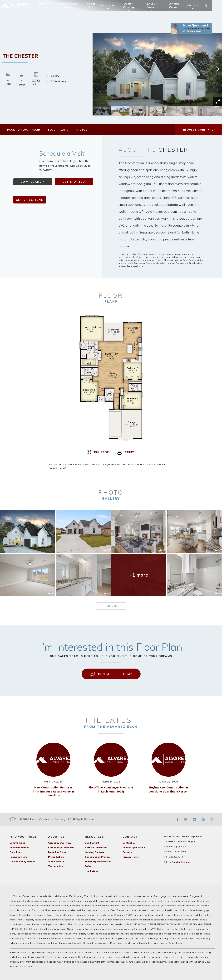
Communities (17, 843)
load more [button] (111, 606)
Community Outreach (61, 848)
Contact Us (129, 843)
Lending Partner (95, 852)
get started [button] (74, 182)
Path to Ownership (96, 848)
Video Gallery (56, 862)
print (126, 452)
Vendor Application (134, 848)
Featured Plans (18, 857)
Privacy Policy (131, 857)
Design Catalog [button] (133, 10)
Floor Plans (16, 852)
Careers (127, 852)
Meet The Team (57, 852)
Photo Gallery (56, 857)
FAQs (88, 866)
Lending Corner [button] (179, 10)
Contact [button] (198, 10)
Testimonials (56, 866)
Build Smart (92, 843)
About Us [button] (96, 10)
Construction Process (98, 857)
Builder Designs (181, 862)
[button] (196, 33)
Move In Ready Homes (74, 10)
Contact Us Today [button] (111, 674)
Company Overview (60, 843)
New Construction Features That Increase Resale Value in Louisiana (53, 791)
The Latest (91, 871)
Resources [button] (113, 10)
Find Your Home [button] (48, 10)
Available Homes (19, 848)
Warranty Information (98, 862)
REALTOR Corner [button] (156, 10)
